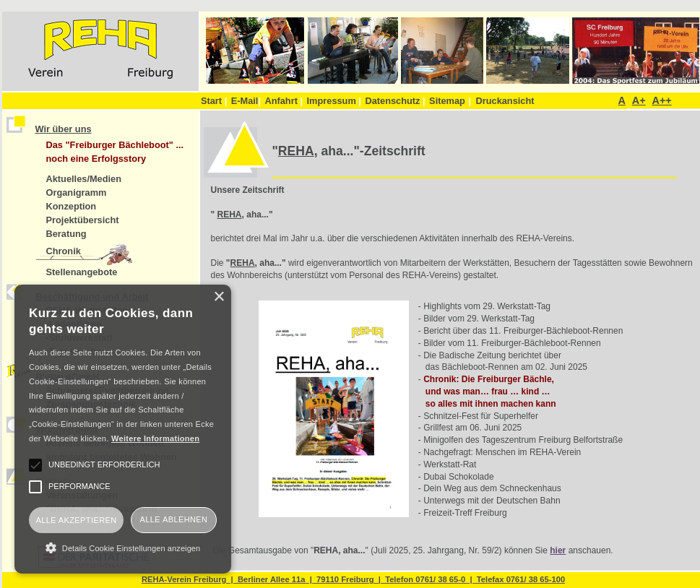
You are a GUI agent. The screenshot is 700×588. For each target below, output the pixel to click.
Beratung (66, 234)
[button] (123, 548)
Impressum (334, 101)
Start (214, 101)
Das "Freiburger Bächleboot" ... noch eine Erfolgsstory (115, 152)
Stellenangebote (82, 272)
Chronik (64, 251)
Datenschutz (395, 101)
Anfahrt (284, 101)
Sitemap (447, 101)
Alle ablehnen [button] (174, 519)
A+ (639, 100)
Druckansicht (505, 101)
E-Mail (246, 101)
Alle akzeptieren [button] (76, 520)
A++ (661, 100)
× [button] (219, 297)
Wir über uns (64, 129)
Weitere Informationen (155, 438)
